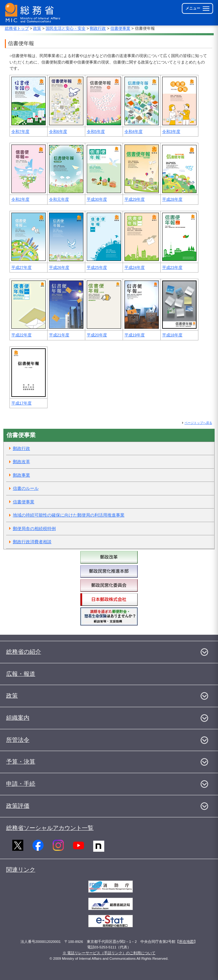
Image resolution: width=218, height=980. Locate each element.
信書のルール (26, 488)
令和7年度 (20, 132)
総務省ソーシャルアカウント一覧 (50, 828)
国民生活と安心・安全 (66, 28)
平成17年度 (21, 403)
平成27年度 (21, 267)
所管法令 (18, 740)
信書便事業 (120, 28)
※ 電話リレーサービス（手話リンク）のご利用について (109, 953)
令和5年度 (96, 132)
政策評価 (18, 806)
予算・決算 (21, 762)
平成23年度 (172, 267)
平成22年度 (21, 335)
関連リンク (21, 870)
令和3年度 (171, 132)
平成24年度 (135, 267)
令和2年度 (20, 199)
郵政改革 (21, 462)
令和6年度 (58, 132)
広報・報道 (21, 674)
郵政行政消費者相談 (32, 542)
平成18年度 (172, 335)
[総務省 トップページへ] (34, 13)
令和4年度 (134, 132)
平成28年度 (172, 199)
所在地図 (186, 942)
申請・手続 (21, 784)
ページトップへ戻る (198, 423)
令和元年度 (59, 199)
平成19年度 (135, 335)
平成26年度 (59, 267)
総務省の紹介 (24, 652)
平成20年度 (97, 335)
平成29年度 (135, 199)
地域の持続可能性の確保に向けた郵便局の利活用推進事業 (69, 515)
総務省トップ (17, 28)
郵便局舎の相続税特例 (34, 529)
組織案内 (18, 718)
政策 (37, 28)
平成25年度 (97, 267)
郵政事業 (21, 475)
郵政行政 (98, 28)
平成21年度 (59, 335)
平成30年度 (97, 199)
